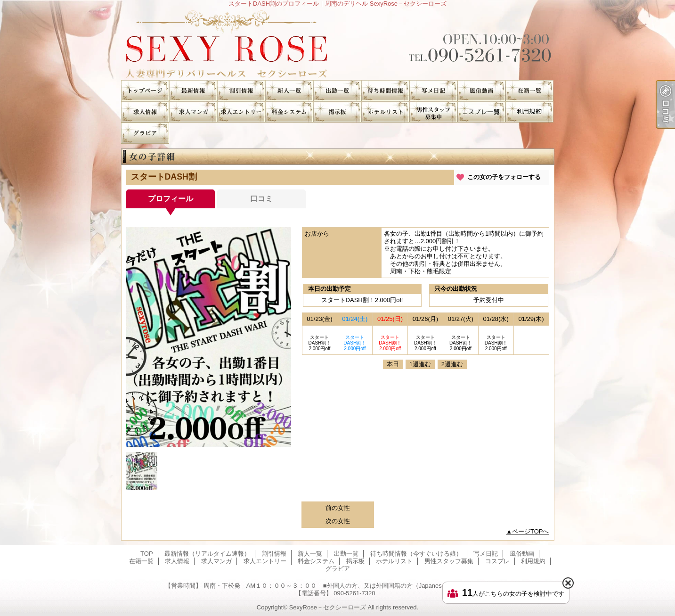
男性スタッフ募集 (433, 112)
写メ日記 (433, 91)
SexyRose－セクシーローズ (328, 607)
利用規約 (529, 112)
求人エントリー (241, 112)
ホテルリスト (385, 112)
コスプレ (481, 112)
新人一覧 (289, 91)
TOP (145, 91)
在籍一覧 (529, 91)
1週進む (420, 364)
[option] (209, 337)
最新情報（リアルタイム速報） (193, 91)
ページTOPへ (531, 531)
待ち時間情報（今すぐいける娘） (385, 91)
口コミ (261, 199)
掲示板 (337, 112)
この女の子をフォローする (504, 177)
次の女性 (338, 521)
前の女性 (338, 508)
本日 (393, 364)
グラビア (145, 133)
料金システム (289, 112)
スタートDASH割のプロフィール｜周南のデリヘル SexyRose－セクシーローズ (337, 44)
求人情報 (145, 112)
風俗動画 (481, 91)
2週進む (452, 364)
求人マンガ (193, 112)
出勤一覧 (337, 91)
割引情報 (241, 91)
